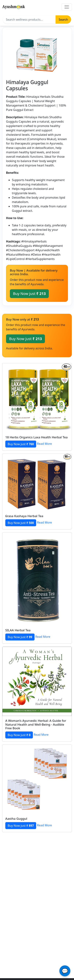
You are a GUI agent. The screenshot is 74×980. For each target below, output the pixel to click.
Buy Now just (29, 294)
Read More (44, 444)
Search (63, 20)
